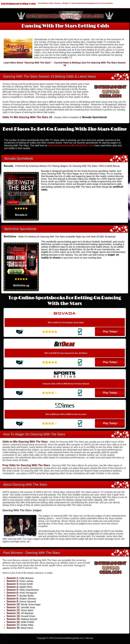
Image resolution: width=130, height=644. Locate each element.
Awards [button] (59, 3)
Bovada (8, 166)
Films (111, 3)
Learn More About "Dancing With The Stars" (27, 63)
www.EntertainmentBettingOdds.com (71, 145)
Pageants (93, 3)
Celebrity (86, 3)
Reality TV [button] (68, 3)
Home (40, 3)
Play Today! (110, 332)
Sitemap (89, 638)
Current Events (103, 3)
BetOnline (10, 236)
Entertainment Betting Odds (19, 4)
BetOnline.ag (21, 285)
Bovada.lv (21, 215)
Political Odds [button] (49, 3)
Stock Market (77, 3)
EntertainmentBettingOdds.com (69, 638)
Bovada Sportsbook (95, 117)
